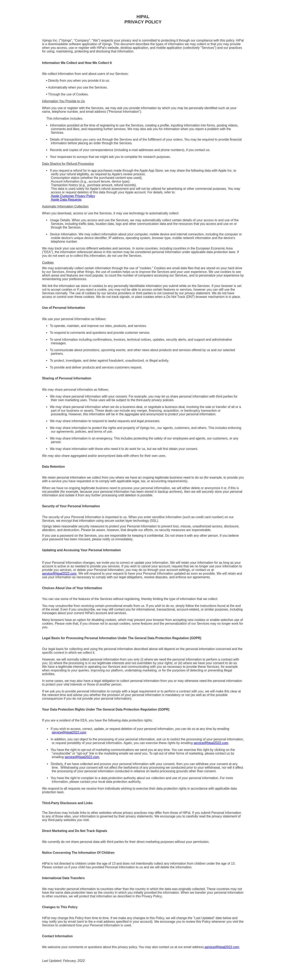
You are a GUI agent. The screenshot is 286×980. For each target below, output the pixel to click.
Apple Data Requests (66, 200)
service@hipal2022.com (59, 573)
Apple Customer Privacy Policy (73, 196)
